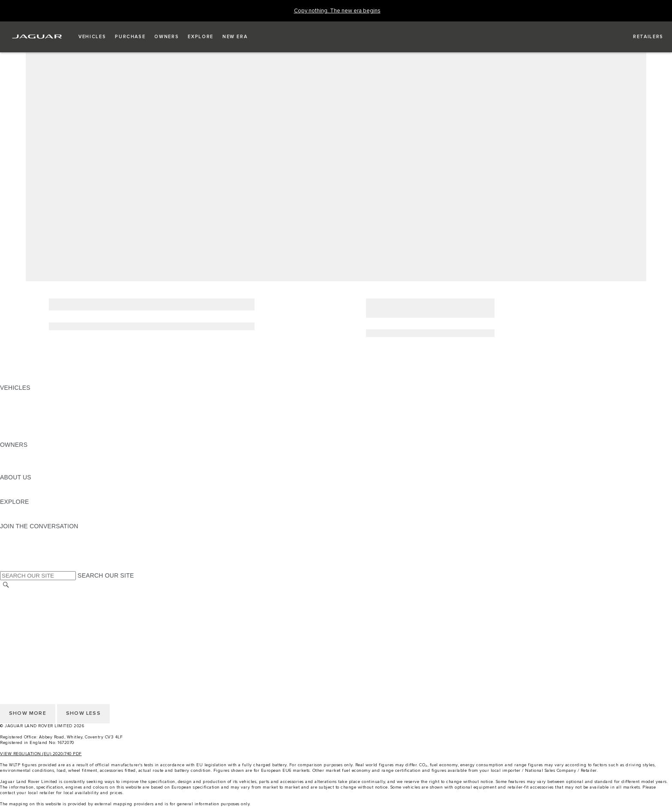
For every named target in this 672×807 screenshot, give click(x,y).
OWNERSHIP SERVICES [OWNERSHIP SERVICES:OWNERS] (35, 453)
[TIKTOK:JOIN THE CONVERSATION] (14, 542)
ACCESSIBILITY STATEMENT (42, 643)
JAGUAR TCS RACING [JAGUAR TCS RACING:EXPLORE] (32, 510)
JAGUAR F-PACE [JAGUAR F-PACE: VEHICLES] (24, 396)
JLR (6, 485)
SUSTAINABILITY (25, 494)
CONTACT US (20, 618)
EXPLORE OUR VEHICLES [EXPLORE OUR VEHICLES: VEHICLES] (38, 404)
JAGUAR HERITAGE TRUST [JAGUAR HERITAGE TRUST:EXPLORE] (40, 518)
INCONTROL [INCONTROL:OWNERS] (18, 461)
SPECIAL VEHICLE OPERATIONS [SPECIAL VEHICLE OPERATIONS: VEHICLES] (48, 412)
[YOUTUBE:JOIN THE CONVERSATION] (18, 551)
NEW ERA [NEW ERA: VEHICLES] (14, 437)
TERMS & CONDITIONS (34, 610)
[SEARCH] (6, 585)
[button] (92, 37)
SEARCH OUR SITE (106, 575)
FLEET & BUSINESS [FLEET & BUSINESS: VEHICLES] (29, 420)
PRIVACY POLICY (25, 626)
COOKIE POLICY (24, 635)
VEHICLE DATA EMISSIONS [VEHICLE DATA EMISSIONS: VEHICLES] (39, 428)
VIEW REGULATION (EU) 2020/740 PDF (41, 754)
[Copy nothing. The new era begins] (337, 11)
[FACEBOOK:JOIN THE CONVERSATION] (20, 559)
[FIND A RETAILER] (640, 37)
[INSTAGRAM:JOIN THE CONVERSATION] (21, 534)
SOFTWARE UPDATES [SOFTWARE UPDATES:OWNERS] (32, 469)
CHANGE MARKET (27, 594)
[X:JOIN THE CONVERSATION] (6, 567)
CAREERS (15, 602)
